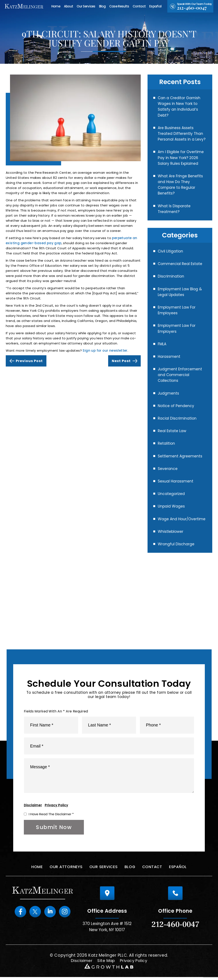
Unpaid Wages (171, 506)
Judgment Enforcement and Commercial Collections (180, 375)
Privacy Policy (56, 808)
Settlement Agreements (180, 456)
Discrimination (171, 276)
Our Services (86, 6)
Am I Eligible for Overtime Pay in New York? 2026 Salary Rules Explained (181, 158)
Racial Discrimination (177, 418)
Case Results (119, 6)
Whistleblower (171, 532)
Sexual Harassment (176, 481)
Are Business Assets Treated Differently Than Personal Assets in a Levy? (182, 134)
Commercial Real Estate (180, 264)
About (68, 6)
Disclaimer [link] (80, 964)
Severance (168, 469)
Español (155, 6)
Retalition (166, 443)
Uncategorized (171, 494)
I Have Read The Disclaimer (51, 817)
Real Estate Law (172, 431)
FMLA (162, 344)
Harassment (169, 357)
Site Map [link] (106, 964)
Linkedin (50, 914)
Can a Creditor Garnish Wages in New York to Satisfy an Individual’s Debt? (179, 107)
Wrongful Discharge (176, 544)
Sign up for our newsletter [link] (105, 350)
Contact (139, 6)
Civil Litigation (170, 251)
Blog (102, 6)
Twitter (35, 914)
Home (56, 6)
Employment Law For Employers (177, 328)
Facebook (20, 914)
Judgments (168, 393)
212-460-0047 (192, 8)
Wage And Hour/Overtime (182, 519)
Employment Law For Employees (177, 310)
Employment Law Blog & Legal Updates (180, 292)
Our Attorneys (65, 870)
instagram (66, 914)
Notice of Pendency (176, 406)
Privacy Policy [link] (134, 964)
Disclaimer (33, 808)
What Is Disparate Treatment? (174, 209)
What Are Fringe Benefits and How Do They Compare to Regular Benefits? (180, 185)
